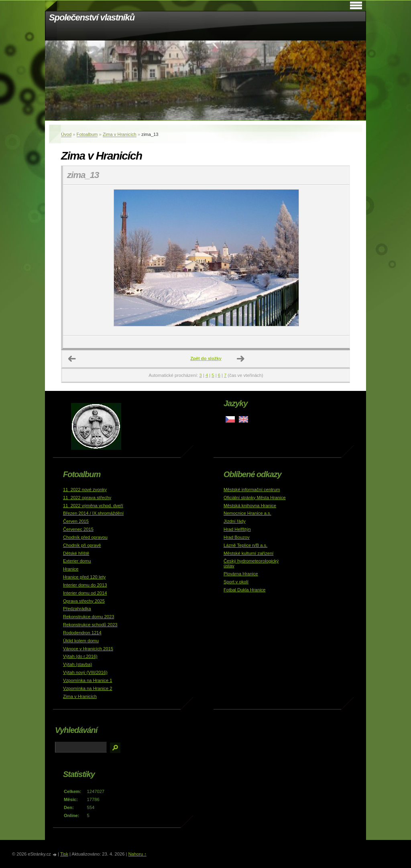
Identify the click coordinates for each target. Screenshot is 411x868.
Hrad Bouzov (237, 537)
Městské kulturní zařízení (248, 553)
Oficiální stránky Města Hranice (255, 498)
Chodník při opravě (82, 545)
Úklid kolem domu (81, 641)
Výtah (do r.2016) (80, 656)
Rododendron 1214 (82, 633)
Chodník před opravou (85, 537)
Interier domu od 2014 (85, 593)
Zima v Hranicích (120, 134)
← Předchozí (72, 359)
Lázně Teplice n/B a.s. (245, 545)
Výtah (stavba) (77, 664)
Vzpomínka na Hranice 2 (88, 688)
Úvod (66, 134)
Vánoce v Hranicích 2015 (88, 649)
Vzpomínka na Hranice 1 (88, 680)
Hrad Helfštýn (237, 529)
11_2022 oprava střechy (87, 498)
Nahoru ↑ (137, 854)
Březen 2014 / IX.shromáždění (93, 513)
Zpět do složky (206, 358)
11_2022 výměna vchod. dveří (93, 506)
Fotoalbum (87, 134)
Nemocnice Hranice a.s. (247, 513)
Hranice (71, 569)
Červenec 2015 (78, 529)
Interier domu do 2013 (85, 585)
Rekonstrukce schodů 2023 (90, 625)
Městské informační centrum (252, 490)
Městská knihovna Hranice (250, 506)
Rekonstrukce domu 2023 (89, 617)
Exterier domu (77, 561)
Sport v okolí (236, 582)
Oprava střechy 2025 (84, 601)
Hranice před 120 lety (84, 577)
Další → (241, 359)
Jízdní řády (235, 521)
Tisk (64, 854)
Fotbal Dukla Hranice (244, 590)
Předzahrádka (77, 609)
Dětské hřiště (76, 553)
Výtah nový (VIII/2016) (85, 672)
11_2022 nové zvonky (85, 490)
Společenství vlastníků (92, 17)
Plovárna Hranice (241, 574)
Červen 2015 (76, 521)
